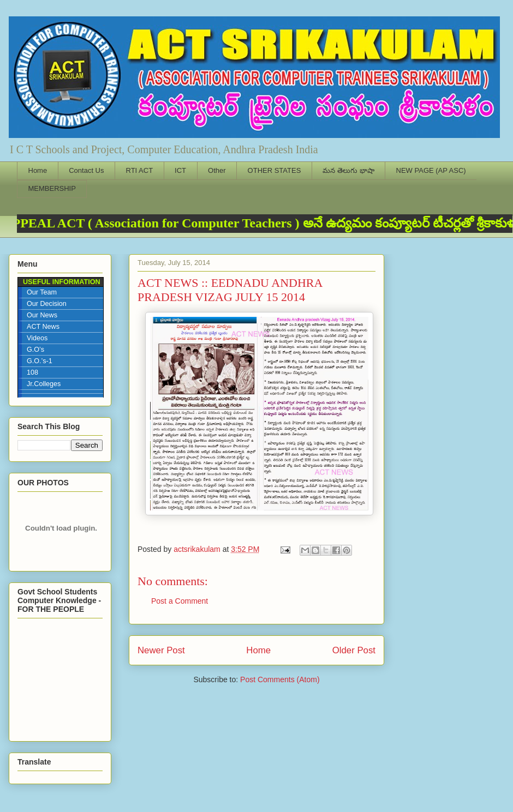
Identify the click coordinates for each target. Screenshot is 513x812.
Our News (42, 315)
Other (217, 170)
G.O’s (35, 350)
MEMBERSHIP (52, 188)
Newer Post (161, 650)
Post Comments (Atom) (280, 679)
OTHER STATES (275, 170)
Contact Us (86, 170)
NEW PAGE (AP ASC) (431, 170)
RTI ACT (140, 170)
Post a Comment (180, 601)
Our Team (42, 292)
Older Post (354, 650)
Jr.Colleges (44, 384)
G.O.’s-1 (40, 361)
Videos (37, 338)
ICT (180, 170)
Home (38, 170)
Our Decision (47, 304)
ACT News (43, 327)
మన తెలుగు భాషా (348, 170)
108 (32, 372)
